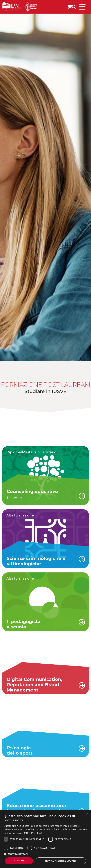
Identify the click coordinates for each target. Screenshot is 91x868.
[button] (45, 854)
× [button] (87, 814)
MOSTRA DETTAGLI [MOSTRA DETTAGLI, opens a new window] (34, 833)
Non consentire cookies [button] (61, 861)
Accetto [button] (19, 861)
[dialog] (45, 839)
